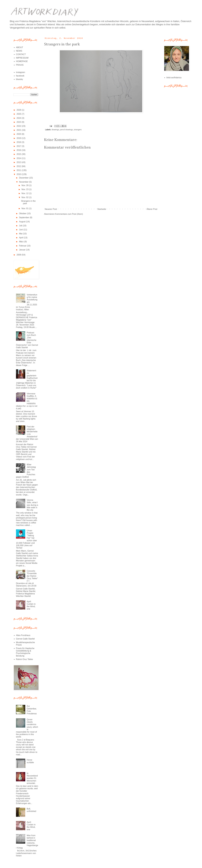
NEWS (19, 51)
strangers (78, 130)
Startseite (102, 209)
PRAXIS (20, 65)
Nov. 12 (25, 193)
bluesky (19, 79)
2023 (19, 122)
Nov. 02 (25, 197)
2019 (19, 138)
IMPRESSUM (22, 58)
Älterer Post (152, 209)
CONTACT (21, 54)
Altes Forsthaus (23, 635)
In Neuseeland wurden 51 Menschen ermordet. (32, 778)
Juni (21, 230)
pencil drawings (66, 130)
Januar (22, 250)
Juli (21, 226)
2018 (19, 142)
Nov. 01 (25, 208)
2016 (19, 150)
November (24, 182)
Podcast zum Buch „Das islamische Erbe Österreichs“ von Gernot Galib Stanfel (27, 340)
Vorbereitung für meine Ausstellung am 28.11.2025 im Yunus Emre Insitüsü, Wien (27, 302)
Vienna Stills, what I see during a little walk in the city (32, 505)
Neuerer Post (51, 209)
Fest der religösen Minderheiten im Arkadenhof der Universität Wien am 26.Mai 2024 (27, 434)
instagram (20, 72)
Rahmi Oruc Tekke (24, 659)
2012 (19, 166)
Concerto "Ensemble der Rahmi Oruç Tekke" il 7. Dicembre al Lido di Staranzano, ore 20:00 (27, 578)
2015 (19, 154)
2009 (19, 255)
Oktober (23, 213)
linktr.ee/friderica (174, 78)
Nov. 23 (25, 189)
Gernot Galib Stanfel (25, 639)
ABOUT (20, 47)
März (22, 242)
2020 (19, 134)
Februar (23, 246)
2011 (19, 170)
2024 (19, 118)
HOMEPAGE (22, 61)
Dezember (24, 178)
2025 (19, 114)
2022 (19, 126)
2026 (19, 110)
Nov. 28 (25, 185)
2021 (19, 130)
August (23, 222)
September (24, 217)
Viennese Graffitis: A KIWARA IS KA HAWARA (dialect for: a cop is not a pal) (27, 401)
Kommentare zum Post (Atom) (69, 214)
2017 (19, 146)
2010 (19, 174)
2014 (19, 158)
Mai (21, 234)
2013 (19, 162)
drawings (55, 130)
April (21, 238)
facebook (20, 76)
